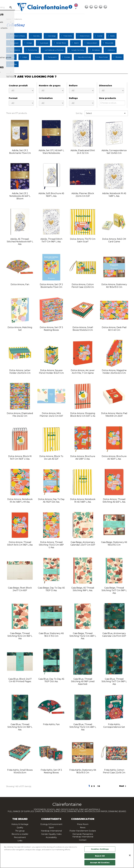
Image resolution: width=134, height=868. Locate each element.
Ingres (12, 57)
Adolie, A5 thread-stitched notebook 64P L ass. (20, 242)
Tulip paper (14, 43)
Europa (67, 57)
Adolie (112, 36)
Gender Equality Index (51, 834)
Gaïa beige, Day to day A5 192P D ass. (51, 589)
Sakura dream (92, 43)
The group (20, 831)
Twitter (119, 7)
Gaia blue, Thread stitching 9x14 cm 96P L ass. (20, 727)
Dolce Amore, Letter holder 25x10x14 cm (20, 372)
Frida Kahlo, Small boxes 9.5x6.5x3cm (20, 771)
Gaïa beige (52, 36)
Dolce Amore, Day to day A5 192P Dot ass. (51, 501)
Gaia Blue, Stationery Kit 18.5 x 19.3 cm (51, 635)
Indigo (25, 57)
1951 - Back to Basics (18, 36)
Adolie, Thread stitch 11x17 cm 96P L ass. (51, 240)
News (83, 828)
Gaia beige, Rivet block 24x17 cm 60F (20, 589)
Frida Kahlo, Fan (51, 724)
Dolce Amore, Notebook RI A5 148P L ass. (83, 501)
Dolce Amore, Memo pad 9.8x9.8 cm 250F (114, 415)
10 (99, 786)
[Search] (24, 7)
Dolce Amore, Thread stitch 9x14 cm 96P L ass (20, 543)
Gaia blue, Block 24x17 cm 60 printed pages (20, 680)
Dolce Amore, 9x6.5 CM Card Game (114, 240)
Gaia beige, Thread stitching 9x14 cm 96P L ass (20, 636)
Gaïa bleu (36, 36)
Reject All (100, 856)
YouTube (124, 7)
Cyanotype (44, 43)
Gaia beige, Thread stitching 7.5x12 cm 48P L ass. (83, 636)
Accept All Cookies (100, 862)
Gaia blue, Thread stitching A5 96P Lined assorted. (83, 682)
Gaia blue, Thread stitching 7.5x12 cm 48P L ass (83, 727)
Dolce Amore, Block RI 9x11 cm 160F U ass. (20, 458)
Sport (51, 828)
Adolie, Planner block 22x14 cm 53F (83, 195)
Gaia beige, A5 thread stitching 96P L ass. (83, 589)
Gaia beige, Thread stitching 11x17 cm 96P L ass (114, 590)
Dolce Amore (85, 36)
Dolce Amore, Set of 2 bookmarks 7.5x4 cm (51, 286)
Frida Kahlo (68, 36)
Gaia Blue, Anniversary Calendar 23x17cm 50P (114, 635)
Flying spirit (52, 57)
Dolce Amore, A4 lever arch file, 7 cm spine (83, 372)
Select (106, 113)
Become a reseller (20, 834)
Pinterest (129, 7)
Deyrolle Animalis (84, 57)
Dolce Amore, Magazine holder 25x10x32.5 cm (114, 372)
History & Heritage (20, 824)
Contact (83, 840)
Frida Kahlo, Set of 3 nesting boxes (51, 771)
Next (123, 786)
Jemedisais (96, 50)
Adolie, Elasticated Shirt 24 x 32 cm (83, 152)
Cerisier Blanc (61, 43)
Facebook (115, 7)
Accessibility (51, 837)
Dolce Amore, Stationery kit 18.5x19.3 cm (114, 286)
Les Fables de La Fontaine (54, 50)
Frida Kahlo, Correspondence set (114, 726)
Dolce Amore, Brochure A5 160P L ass (114, 458)
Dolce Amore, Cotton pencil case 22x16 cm (83, 286)
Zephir (76, 43)
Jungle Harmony (78, 50)
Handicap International (51, 831)
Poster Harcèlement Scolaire (83, 831)
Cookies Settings (100, 849)
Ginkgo (29, 43)
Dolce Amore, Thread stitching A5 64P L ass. (114, 501)
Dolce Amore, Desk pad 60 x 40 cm (114, 329)
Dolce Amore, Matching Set (20, 329)
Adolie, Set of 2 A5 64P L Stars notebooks (51, 152)
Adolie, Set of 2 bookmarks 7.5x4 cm (20, 152)
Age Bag (13, 64)
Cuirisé (100, 36)
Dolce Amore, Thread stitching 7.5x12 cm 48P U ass (51, 545)
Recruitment (20, 837)
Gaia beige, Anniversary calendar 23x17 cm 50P (83, 543)
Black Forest (103, 57)
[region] (67, 856)
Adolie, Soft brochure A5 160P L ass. (51, 195)
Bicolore (119, 57)
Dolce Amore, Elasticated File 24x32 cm (20, 415)
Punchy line (32, 50)
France (37, 57)
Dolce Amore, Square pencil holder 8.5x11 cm (51, 372)
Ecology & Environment (51, 824)
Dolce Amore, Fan (20, 284)
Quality (20, 828)
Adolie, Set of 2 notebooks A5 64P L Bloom (20, 196)
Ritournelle (109, 43)
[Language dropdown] (104, 7)
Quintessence (15, 50)
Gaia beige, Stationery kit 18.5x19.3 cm (114, 543)
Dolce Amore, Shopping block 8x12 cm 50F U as (83, 415)
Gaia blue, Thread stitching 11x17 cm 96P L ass (114, 682)
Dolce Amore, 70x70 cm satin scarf (83, 240)
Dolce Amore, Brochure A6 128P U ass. (83, 458)
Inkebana (111, 50)
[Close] (130, 855)
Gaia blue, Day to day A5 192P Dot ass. (51, 680)
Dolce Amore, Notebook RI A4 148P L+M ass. (20, 501)
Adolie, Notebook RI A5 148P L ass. (114, 195)
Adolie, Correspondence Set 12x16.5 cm (114, 152)
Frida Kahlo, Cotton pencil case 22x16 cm (114, 771)
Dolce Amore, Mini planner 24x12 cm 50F (51, 415)
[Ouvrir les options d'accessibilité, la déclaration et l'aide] (96, 7)
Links (20, 841)
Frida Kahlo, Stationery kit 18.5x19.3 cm (83, 771)
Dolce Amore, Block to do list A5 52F (51, 458)
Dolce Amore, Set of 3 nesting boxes (51, 329)
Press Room (83, 824)
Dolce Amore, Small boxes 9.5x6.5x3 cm (83, 329)
